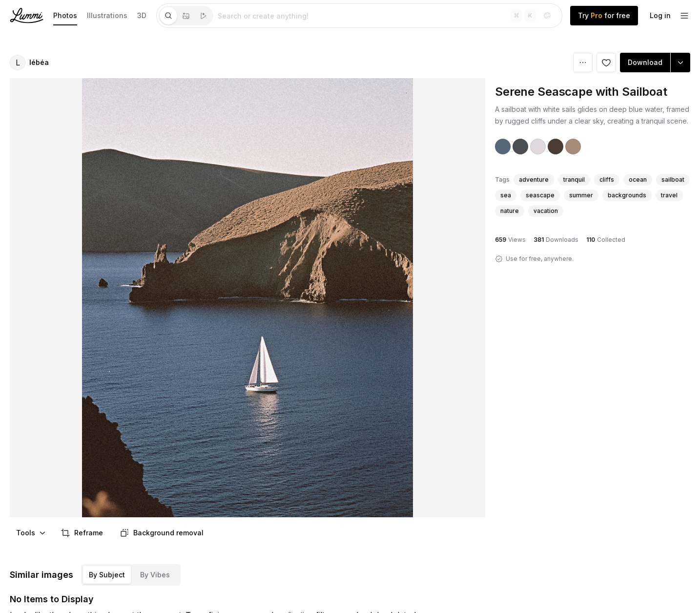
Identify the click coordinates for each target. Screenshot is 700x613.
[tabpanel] (388, 16)
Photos (65, 15)
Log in (660, 15)
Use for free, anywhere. (540, 259)
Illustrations (107, 15)
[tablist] (186, 16)
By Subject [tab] (107, 575)
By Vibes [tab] (155, 575)
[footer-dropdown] (684, 16)
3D (142, 15)
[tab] (168, 16)
